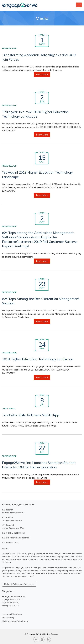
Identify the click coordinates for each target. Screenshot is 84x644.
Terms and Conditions (12, 614)
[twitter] (36, 639)
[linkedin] (48, 639)
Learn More (42, 74)
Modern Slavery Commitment (15, 621)
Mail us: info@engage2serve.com (19, 584)
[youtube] (42, 639)
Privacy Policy (8, 618)
